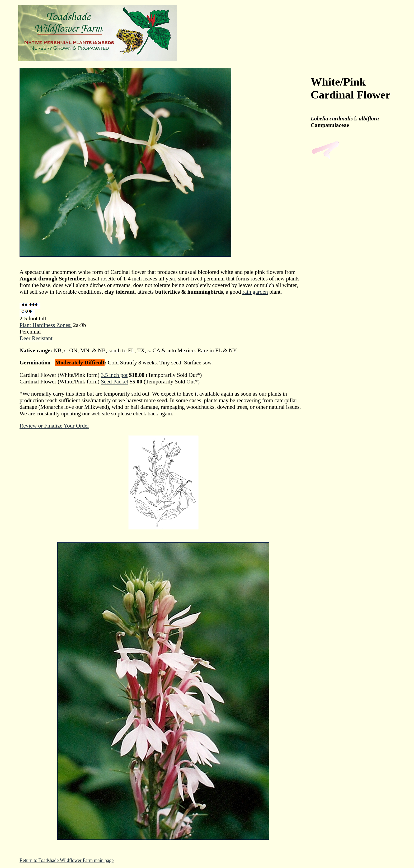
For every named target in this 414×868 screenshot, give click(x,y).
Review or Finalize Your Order (54, 426)
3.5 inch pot (114, 375)
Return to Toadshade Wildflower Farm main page (67, 860)
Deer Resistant (36, 338)
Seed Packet (115, 382)
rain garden (255, 292)
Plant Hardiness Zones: (46, 325)
